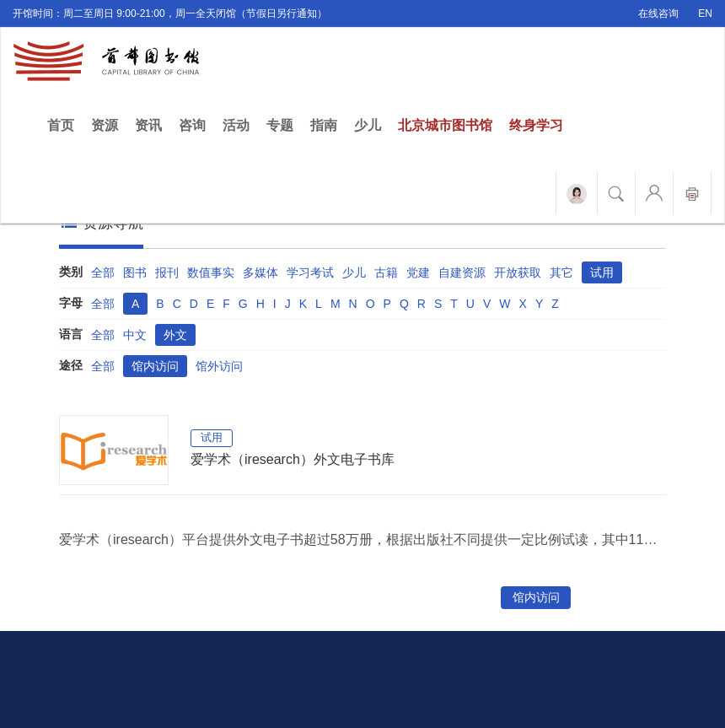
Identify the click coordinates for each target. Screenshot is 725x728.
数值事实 (211, 272)
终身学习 (536, 125)
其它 (561, 272)
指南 (324, 125)
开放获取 (518, 272)
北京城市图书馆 (445, 125)
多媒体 (260, 272)
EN (705, 13)
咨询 (192, 125)
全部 (103, 272)
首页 (65, 124)
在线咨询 (658, 13)
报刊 (167, 272)
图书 (135, 272)
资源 (105, 125)
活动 (236, 125)
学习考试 (310, 272)
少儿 (368, 125)
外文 (175, 335)
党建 (418, 272)
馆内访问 (155, 366)
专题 (280, 125)
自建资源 (462, 272)
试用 (602, 272)
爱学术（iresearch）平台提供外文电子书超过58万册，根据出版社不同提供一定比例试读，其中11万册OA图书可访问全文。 (362, 539)
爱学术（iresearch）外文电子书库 (293, 459)
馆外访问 (219, 366)
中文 (135, 335)
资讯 (148, 125)
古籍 (386, 272)
